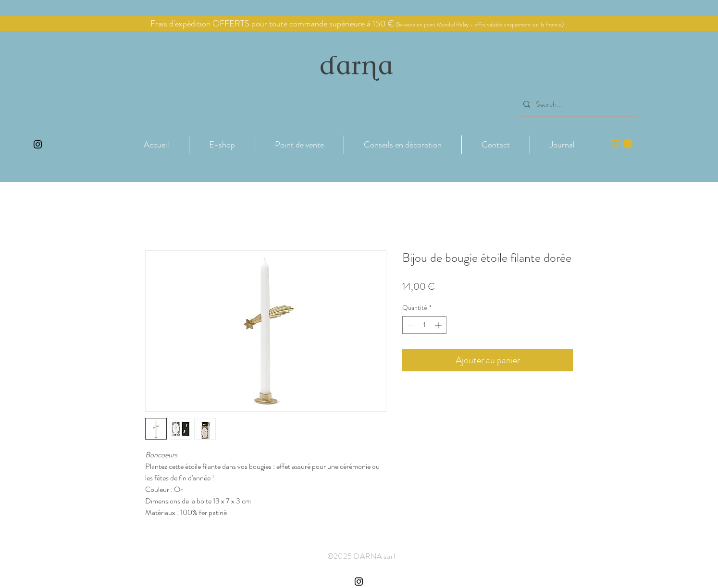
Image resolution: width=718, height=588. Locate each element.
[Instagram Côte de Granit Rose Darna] (38, 144)
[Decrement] (410, 325)
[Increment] (439, 325)
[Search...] (576, 104)
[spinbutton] (424, 325)
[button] (222, 145)
